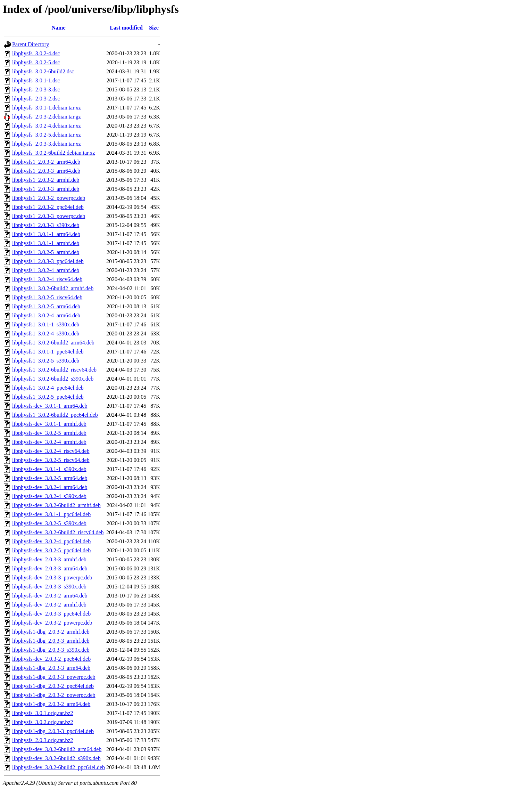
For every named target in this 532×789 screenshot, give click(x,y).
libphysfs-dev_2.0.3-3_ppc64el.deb (51, 614)
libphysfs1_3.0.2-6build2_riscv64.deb (54, 370)
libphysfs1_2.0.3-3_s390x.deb (46, 225)
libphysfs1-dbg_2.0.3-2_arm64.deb (51, 704)
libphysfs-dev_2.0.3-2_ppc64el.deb (51, 659)
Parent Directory (31, 44)
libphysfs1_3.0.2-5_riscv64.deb (47, 297)
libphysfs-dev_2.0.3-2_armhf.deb (49, 605)
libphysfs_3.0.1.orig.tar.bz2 (43, 713)
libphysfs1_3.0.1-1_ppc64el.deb (48, 352)
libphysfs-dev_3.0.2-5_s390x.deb (49, 523)
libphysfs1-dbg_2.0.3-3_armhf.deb (51, 641)
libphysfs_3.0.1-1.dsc (36, 80)
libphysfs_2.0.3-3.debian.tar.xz (47, 144)
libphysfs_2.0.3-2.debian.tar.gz (47, 117)
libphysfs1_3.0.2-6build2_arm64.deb (53, 343)
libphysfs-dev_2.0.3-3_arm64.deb (50, 568)
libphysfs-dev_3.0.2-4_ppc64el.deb (51, 541)
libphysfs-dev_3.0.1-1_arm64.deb (50, 406)
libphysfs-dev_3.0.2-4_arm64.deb (50, 487)
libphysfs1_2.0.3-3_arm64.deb (46, 171)
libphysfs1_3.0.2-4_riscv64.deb (47, 279)
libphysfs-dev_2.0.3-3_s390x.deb (49, 587)
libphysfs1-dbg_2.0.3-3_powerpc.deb (54, 677)
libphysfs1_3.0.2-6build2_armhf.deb (53, 288)
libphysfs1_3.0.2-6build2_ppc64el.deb (55, 415)
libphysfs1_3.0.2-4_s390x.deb (46, 334)
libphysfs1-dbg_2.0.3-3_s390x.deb (51, 650)
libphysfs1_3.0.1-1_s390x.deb (46, 324)
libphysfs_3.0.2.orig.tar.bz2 (43, 722)
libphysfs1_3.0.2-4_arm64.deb (46, 315)
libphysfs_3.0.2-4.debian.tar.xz (47, 126)
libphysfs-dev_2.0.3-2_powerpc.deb (52, 623)
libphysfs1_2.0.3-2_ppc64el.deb (48, 207)
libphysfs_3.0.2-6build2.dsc (43, 71)
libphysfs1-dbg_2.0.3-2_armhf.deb (51, 632)
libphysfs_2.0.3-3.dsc (36, 90)
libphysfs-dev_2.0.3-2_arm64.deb (50, 596)
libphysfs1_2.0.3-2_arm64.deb (46, 162)
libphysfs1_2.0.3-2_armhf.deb (46, 180)
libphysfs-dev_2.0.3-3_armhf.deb (49, 559)
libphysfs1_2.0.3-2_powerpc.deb (49, 198)
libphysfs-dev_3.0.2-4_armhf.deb (49, 442)
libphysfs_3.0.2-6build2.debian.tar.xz (54, 153)
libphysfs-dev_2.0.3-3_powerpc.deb (52, 577)
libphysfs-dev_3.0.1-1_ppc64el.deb (51, 514)
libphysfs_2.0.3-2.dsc (36, 99)
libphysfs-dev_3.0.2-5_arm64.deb (50, 478)
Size (154, 28)
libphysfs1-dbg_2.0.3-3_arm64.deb (51, 668)
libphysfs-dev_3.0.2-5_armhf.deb (49, 433)
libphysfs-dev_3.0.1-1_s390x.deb (49, 469)
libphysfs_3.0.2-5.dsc (36, 62)
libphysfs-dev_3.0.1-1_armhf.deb (49, 424)
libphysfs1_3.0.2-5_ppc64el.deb (48, 397)
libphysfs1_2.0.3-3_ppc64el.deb (48, 261)
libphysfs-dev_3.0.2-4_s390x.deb (49, 496)
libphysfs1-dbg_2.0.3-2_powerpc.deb (54, 695)
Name (59, 28)
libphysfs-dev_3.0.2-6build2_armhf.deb (56, 505)
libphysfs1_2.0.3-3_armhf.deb (46, 189)
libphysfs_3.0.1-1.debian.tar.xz (47, 108)
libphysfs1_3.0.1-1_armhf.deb (46, 243)
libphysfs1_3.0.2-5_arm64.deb (46, 306)
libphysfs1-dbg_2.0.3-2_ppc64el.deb (53, 686)
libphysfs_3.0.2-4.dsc (36, 53)
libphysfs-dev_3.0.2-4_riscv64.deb (51, 451)
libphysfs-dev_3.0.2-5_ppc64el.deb (51, 550)
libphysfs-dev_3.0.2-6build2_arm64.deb (57, 749)
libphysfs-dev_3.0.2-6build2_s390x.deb (56, 758)
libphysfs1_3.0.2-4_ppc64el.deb (48, 388)
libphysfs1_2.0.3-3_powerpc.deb (49, 216)
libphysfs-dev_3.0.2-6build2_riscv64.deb (58, 532)
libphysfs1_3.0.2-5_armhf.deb (46, 252)
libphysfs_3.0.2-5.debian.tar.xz (47, 135)
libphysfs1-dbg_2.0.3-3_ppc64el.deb (53, 731)
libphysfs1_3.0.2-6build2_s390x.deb (53, 379)
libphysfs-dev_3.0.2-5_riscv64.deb (51, 460)
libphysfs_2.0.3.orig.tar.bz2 (43, 740)
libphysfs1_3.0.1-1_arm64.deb (46, 234)
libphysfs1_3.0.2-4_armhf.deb (46, 270)
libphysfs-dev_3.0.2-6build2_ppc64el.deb (59, 767)
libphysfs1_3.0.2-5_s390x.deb (46, 361)
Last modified (126, 28)
